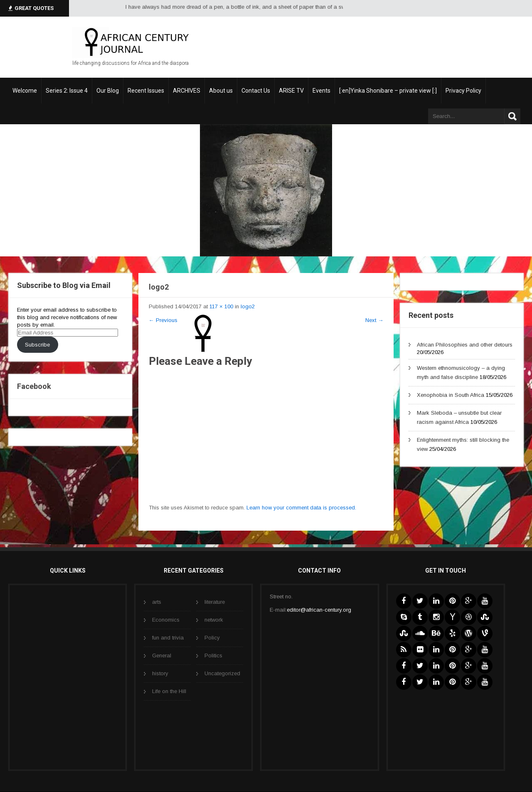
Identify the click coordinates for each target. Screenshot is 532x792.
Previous (163, 320)
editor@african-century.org (319, 610)
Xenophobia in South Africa (451, 395)
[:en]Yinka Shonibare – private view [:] (388, 91)
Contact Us (256, 91)
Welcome (25, 91)
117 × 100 (221, 306)
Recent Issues (146, 91)
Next (374, 320)
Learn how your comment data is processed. (301, 508)
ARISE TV (291, 91)
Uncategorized (222, 673)
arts (157, 602)
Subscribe (37, 345)
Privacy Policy (463, 91)
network (214, 620)
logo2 (248, 306)
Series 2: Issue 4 (67, 91)
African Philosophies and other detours (465, 345)
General (162, 655)
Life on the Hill (169, 691)
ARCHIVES (187, 91)
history (160, 673)
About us (221, 91)
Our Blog (108, 91)
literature (215, 602)
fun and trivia (168, 638)
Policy (212, 638)
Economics (166, 620)
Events (321, 91)
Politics (213, 655)
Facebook (34, 386)
